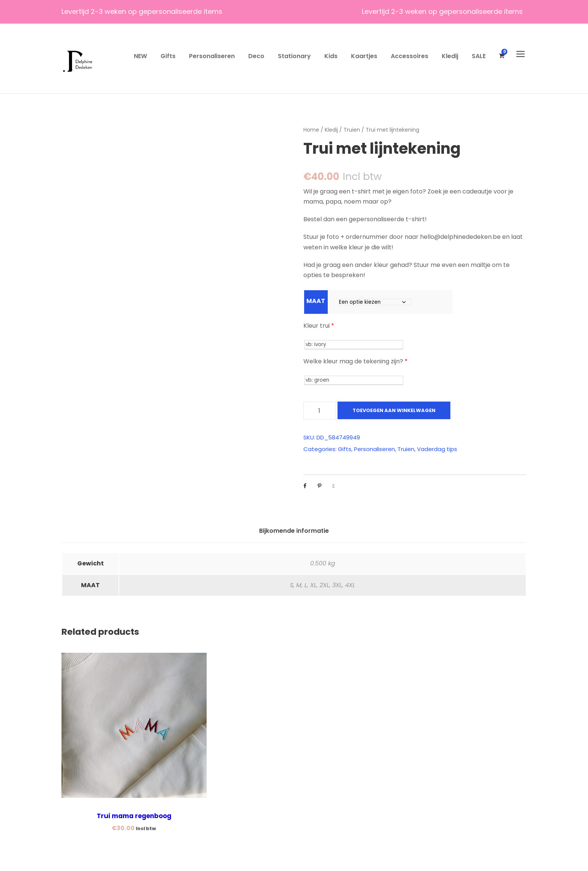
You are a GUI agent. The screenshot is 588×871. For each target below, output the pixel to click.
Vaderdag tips (437, 449)
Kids (331, 56)
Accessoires (409, 56)
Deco (256, 56)
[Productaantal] (320, 411)
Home (311, 130)
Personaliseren (212, 56)
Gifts (168, 56)
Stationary (294, 56)
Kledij (450, 56)
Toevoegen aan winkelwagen (394, 410)
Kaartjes (364, 56)
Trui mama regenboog (134, 816)
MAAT (316, 301)
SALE (479, 56)
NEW (140, 56)
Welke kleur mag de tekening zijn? (355, 361)
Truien (352, 130)
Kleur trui (319, 326)
